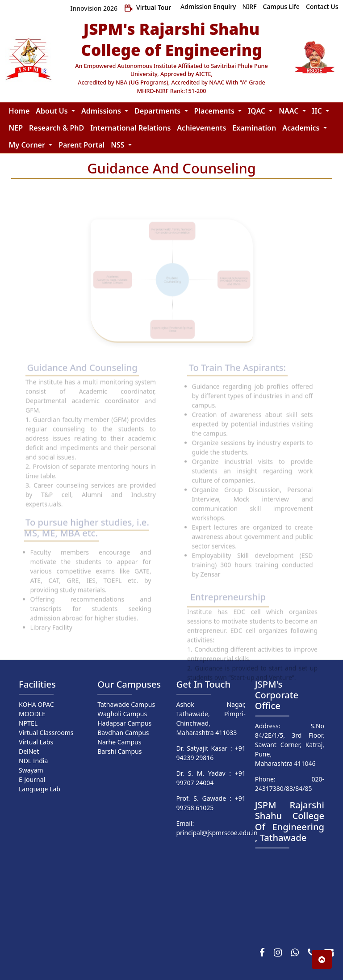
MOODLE (32, 714)
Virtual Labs (36, 742)
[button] (322, 959)
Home (19, 111)
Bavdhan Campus (123, 733)
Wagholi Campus (122, 714)
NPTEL (28, 723)
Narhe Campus (119, 742)
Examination (254, 128)
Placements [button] (215, 111)
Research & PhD (56, 128)
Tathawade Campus (126, 704)
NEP (16, 128)
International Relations (130, 128)
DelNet (29, 751)
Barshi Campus (119, 751)
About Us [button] (53, 111)
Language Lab (40, 789)
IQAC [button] (257, 111)
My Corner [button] (28, 145)
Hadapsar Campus (124, 723)
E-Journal (32, 779)
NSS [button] (118, 145)
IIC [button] (318, 111)
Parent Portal (82, 145)
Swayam (31, 770)
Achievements (201, 128)
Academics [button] (302, 128)
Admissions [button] (102, 111)
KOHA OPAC (36, 704)
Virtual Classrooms (46, 733)
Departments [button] (158, 111)
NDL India (33, 761)
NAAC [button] (289, 111)
